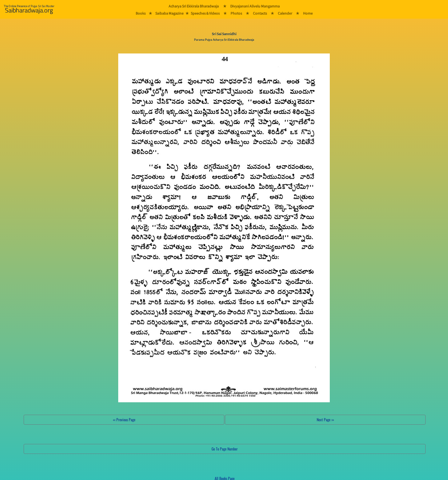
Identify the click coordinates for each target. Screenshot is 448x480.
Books (141, 13)
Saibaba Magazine (169, 13)
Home (308, 13)
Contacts (260, 13)
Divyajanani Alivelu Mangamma (255, 6)
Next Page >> (325, 420)
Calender (285, 13)
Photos (236, 13)
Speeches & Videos (205, 13)
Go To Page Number (225, 449)
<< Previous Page (124, 420)
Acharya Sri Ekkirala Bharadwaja (194, 6)
